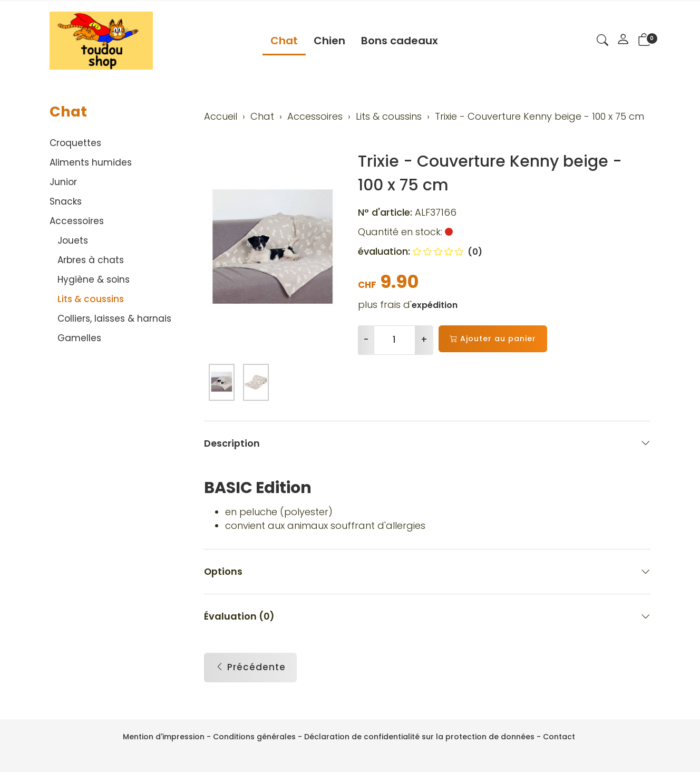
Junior (63, 182)
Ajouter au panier (493, 339)
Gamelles (79, 338)
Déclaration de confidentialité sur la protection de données (419, 737)
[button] (602, 42)
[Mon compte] (623, 41)
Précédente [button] (250, 668)
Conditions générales (254, 737)
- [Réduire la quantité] (366, 340)
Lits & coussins (91, 299)
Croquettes (75, 143)
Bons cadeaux (400, 41)
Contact (559, 737)
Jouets (73, 240)
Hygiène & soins (94, 279)
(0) (448, 252)
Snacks (66, 201)
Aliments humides (91, 162)
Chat (284, 41)
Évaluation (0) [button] (427, 617)
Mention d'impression (164, 737)
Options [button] (427, 572)
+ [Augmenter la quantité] (424, 340)
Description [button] (427, 443)
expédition (435, 305)
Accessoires (77, 221)
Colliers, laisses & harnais (114, 319)
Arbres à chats (91, 260)
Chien (329, 41)
